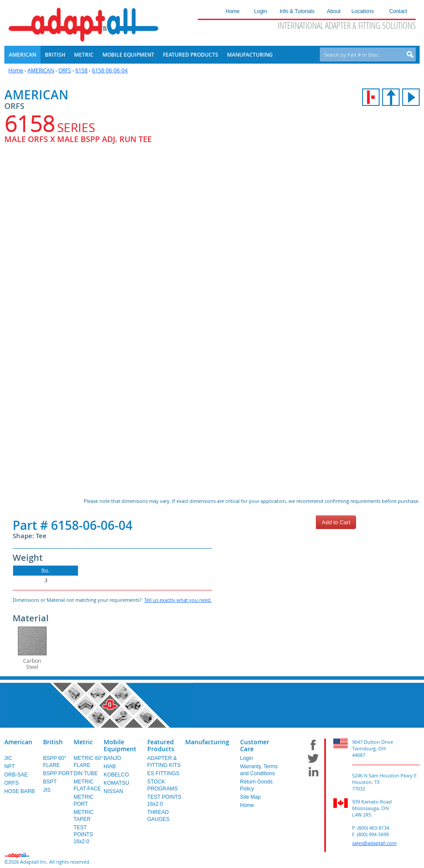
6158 (81, 70)
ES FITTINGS (163, 773)
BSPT (50, 782)
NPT (10, 766)
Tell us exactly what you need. (178, 600)
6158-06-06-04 (110, 70)
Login (246, 758)
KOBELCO (116, 775)
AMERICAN (41, 70)
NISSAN (114, 791)
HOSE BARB (20, 791)
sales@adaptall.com (374, 843)
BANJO (112, 758)
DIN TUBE (86, 773)
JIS (47, 790)
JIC (8, 758)
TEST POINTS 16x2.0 (83, 834)
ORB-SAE (16, 775)
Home (16, 70)
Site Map (250, 797)
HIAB (110, 766)
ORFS (65, 70)
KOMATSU (116, 783)
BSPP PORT (58, 773)
